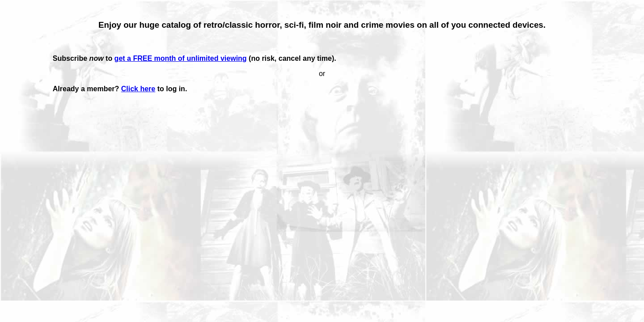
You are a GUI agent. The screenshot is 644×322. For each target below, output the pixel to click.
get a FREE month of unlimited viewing (181, 58)
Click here (138, 89)
